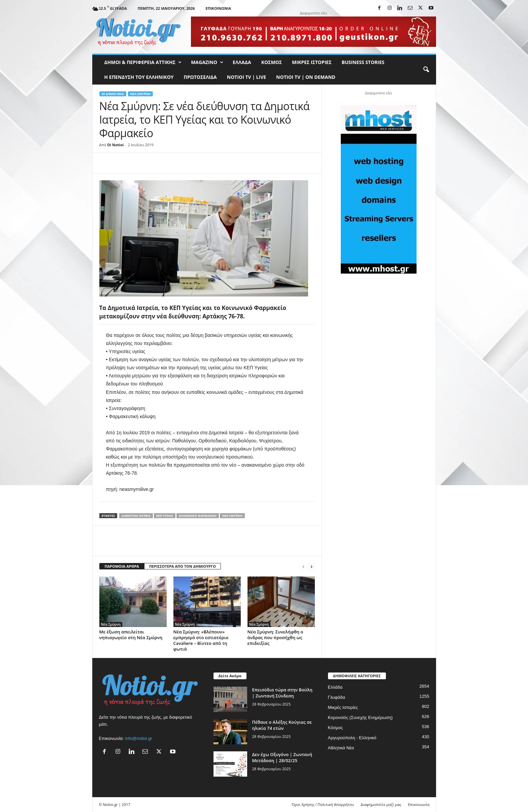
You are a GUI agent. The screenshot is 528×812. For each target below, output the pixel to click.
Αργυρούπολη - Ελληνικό (352, 738)
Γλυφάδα (337, 697)
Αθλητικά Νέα (341, 748)
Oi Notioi (115, 145)
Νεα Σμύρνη (232, 516)
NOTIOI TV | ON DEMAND (306, 77)
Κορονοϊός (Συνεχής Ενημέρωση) (360, 717)
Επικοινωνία (218, 8)
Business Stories (363, 62)
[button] (426, 70)
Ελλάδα (242, 62)
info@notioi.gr (138, 738)
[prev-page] (303, 567)
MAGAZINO (207, 62)
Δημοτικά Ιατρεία (136, 516)
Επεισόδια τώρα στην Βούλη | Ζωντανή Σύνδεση (282, 693)
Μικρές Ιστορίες (312, 62)
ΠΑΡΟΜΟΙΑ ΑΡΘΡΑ (122, 566)
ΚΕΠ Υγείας (165, 516)
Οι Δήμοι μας (113, 94)
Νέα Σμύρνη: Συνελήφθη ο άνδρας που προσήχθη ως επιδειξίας (275, 637)
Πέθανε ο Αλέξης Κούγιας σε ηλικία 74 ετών (282, 725)
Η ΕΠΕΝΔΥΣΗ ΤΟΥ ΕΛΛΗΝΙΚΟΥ (139, 77)
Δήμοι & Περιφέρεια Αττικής (143, 62)
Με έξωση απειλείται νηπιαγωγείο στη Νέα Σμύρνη (131, 635)
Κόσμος (272, 62)
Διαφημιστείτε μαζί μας (381, 804)
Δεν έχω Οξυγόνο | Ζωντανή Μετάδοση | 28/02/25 (282, 757)
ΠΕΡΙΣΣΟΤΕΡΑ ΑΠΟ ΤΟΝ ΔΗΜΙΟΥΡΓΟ (183, 566)
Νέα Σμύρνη (140, 94)
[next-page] (311, 567)
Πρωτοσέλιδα (200, 77)
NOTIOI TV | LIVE (246, 77)
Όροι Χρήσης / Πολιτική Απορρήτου (323, 804)
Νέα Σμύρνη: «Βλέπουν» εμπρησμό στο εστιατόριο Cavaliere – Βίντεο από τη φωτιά (201, 640)
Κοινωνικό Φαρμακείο (198, 516)
